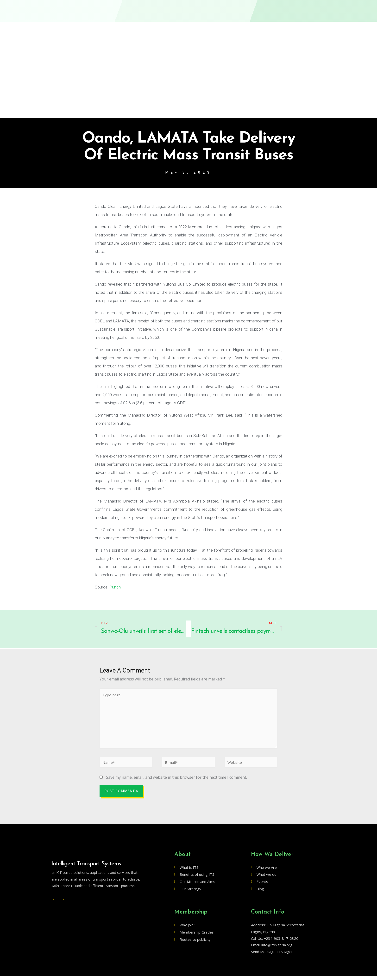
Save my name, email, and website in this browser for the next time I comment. (176, 782)
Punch (115, 587)
